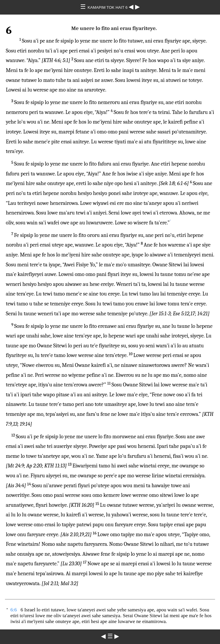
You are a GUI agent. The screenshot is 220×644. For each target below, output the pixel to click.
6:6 (14, 610)
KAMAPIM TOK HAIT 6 (108, 7)
